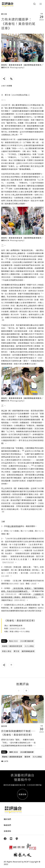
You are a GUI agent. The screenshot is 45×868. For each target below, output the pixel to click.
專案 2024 (13, 752)
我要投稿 (22, 794)
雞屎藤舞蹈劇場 (28, 651)
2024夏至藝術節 (27, 641)
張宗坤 (4, 726)
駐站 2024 (13, 641)
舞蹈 (4, 641)
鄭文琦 (4, 14)
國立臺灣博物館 (14, 526)
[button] (19, 691)
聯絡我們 (7, 825)
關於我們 (7, 819)
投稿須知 (7, 831)
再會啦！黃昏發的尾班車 (12, 646)
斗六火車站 (29, 646)
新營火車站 (7, 651)
